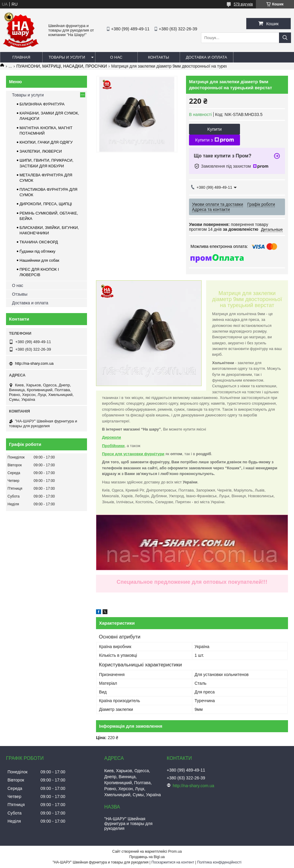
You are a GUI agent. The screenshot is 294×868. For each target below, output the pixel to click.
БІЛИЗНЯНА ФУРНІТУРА (42, 104)
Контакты (158, 57)
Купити (214, 129)
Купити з (214, 140)
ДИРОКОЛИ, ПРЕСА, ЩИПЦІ (46, 204)
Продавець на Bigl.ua (147, 857)
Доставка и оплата (207, 57)
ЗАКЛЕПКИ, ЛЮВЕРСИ (41, 151)
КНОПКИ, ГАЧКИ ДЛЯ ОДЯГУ (46, 142)
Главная (21, 57)
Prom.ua (175, 851)
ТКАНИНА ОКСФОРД (39, 242)
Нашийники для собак (39, 260)
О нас (116, 57)
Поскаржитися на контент (173, 862)
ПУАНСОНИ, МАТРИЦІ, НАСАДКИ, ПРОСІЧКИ (62, 66)
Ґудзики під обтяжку (37, 251)
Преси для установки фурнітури (133, 454)
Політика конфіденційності (219, 862)
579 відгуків (243, 4)
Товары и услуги (67, 57)
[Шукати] (285, 38)
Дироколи (111, 437)
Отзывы (20, 294)
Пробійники (113, 446)
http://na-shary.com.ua (34, 363)
